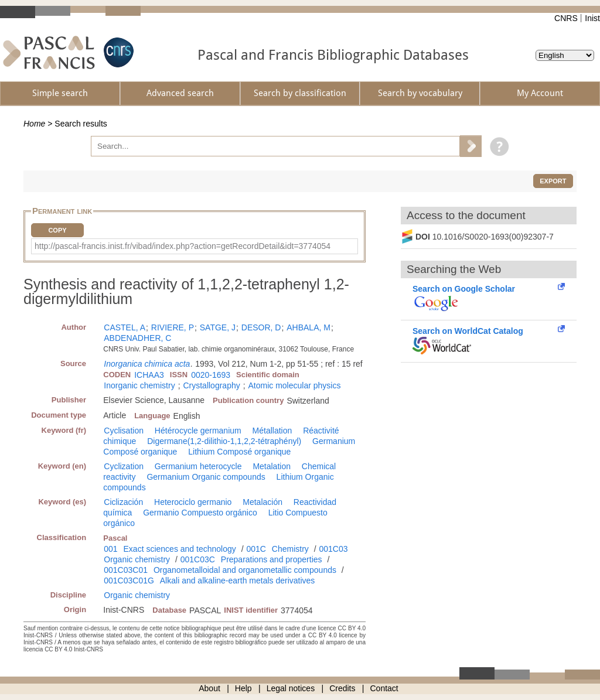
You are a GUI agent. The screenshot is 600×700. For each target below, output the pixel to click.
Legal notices (291, 688)
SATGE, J (218, 327)
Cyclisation (124, 431)
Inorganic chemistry (139, 385)
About (209, 688)
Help (243, 688)
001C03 (333, 549)
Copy (57, 230)
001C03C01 (126, 570)
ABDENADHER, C (137, 338)
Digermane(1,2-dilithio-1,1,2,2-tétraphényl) (224, 441)
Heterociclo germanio (193, 502)
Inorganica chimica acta (147, 364)
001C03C (198, 559)
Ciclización (123, 502)
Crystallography (211, 385)
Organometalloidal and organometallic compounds (245, 570)
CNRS (566, 18)
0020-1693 (211, 375)
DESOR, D (261, 327)
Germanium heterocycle (198, 466)
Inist (592, 18)
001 (110, 549)
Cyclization (124, 466)
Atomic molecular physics (294, 385)
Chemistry (290, 549)
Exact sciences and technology (180, 549)
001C (256, 549)
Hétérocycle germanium (198, 431)
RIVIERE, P (173, 327)
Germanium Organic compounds (206, 477)
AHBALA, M (308, 327)
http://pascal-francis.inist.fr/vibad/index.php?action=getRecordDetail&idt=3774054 (183, 246)
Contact (384, 688)
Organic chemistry (137, 559)
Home (34, 124)
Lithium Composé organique (239, 452)
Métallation (272, 431)
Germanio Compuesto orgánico (200, 513)
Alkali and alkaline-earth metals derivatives (238, 581)
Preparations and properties (272, 559)
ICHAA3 (149, 375)
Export (553, 181)
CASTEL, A (125, 327)
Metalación (262, 502)
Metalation (272, 466)
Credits (342, 688)
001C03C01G (129, 581)
